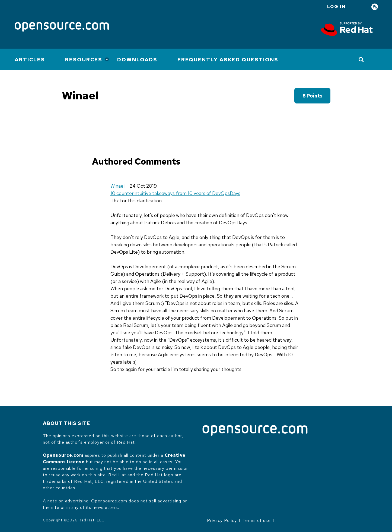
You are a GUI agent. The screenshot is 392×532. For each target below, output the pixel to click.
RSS (375, 7)
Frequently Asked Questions (228, 60)
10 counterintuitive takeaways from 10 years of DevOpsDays (175, 193)
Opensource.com (63, 455)
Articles (30, 60)
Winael (117, 186)
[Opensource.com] (62, 27)
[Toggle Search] (361, 59)
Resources (84, 60)
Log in (336, 7)
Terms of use (257, 520)
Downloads (137, 60)
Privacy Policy (222, 520)
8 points (312, 96)
